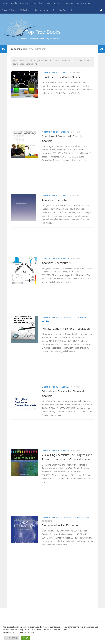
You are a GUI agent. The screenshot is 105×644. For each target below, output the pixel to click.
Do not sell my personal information (19, 632)
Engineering (66, 318)
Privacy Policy (8, 10)
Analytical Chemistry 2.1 (57, 263)
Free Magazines (42, 10)
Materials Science (82, 518)
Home (5, 3)
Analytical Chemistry (55, 200)
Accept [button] (25, 638)
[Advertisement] (52, 117)
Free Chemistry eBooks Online (61, 77)
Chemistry (47, 73)
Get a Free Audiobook (63, 10)
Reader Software (19, 3)
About (56, 3)
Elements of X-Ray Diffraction (61, 525)
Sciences (65, 73)
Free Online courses (41, 3)
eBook (56, 73)
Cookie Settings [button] (12, 638)
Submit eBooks (83, 3)
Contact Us (68, 3)
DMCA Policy (26, 10)
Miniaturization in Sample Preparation (66, 329)
